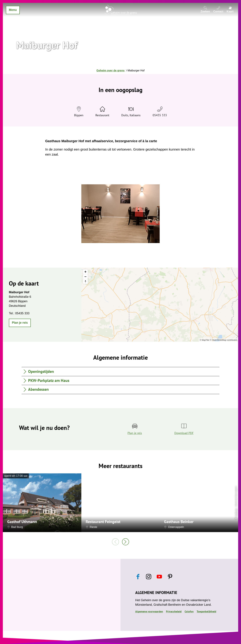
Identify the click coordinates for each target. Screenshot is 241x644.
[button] (20, 323)
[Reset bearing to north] (85, 281)
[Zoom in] (85, 272)
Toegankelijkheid (206, 611)
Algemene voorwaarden (149, 611)
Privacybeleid (174, 611)
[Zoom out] (85, 277)
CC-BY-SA (236, 513)
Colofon (189, 611)
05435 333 (160, 115)
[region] (160, 305)
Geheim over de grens (110, 71)
